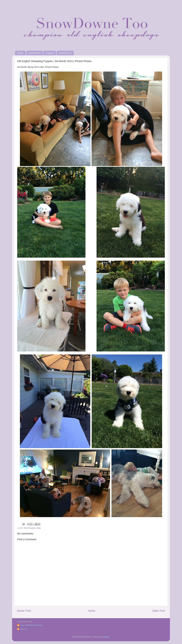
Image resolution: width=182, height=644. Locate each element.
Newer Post (24, 611)
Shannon (24, 629)
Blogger (106, 637)
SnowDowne (65, 53)
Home (21, 53)
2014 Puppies (30, 528)
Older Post (159, 611)
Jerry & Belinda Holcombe (31, 625)
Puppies (50, 53)
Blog (39, 528)
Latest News (35, 53)
